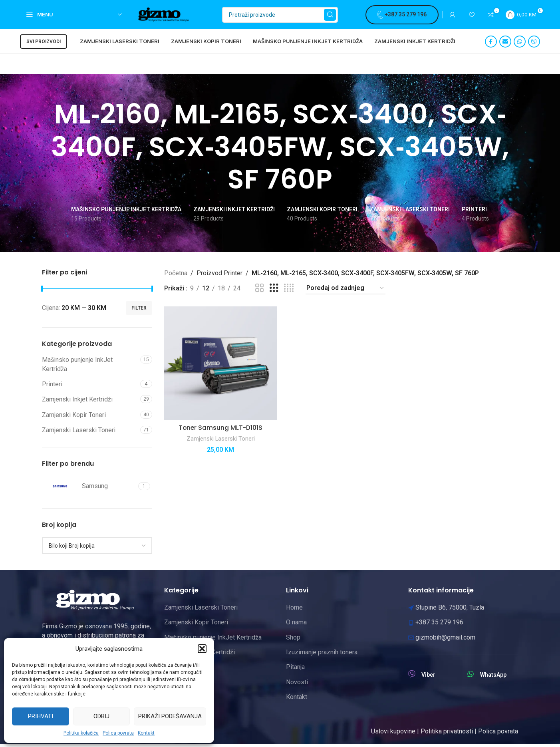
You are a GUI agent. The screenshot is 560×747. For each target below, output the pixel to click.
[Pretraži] (280, 16)
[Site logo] (167, 15)
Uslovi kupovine (393, 734)
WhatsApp (493, 677)
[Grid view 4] (289, 291)
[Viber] (412, 677)
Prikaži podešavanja (170, 716)
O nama (296, 625)
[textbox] (97, 548)
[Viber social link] (534, 44)
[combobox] (97, 548)
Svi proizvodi (44, 44)
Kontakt (146, 733)
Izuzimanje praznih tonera (322, 655)
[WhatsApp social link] (520, 44)
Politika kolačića (81, 733)
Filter (139, 311)
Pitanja (295, 670)
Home (294, 610)
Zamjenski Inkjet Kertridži (77, 402)
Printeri (52, 387)
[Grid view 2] (260, 291)
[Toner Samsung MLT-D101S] (220, 366)
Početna (176, 275)
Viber (428, 677)
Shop (293, 640)
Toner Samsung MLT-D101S (220, 430)
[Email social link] (505, 44)
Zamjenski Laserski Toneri (79, 433)
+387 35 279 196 (402, 16)
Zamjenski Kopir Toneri (74, 418)
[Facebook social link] (491, 44)
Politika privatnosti (447, 734)
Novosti (297, 685)
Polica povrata (118, 733)
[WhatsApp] (471, 677)
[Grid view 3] (274, 291)
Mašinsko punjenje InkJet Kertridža (77, 367)
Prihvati (41, 716)
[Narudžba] (346, 291)
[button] (202, 649)
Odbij (101, 716)
